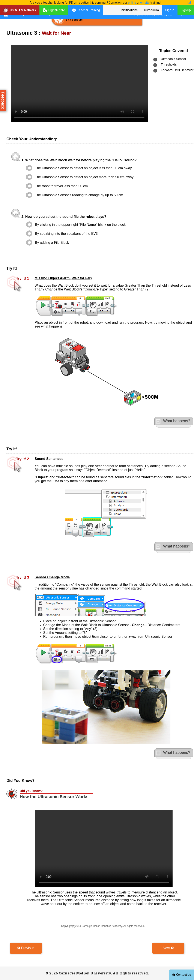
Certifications (129, 10)
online (132, 3)
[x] (189, 3)
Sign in (170, 10)
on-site (145, 3)
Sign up (186, 10)
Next (168, 948)
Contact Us (182, 975)
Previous (26, 948)
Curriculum (151, 10)
